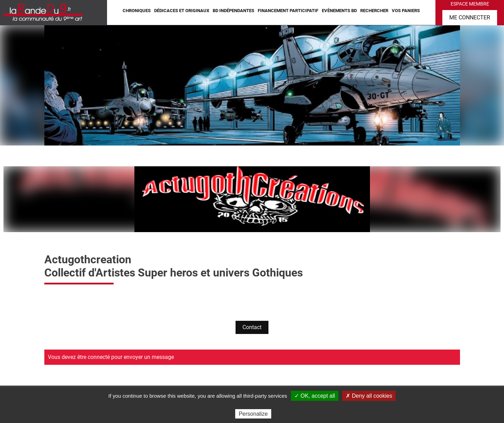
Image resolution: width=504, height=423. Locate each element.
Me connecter (470, 17)
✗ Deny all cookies (369, 396)
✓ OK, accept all (315, 396)
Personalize (253, 414)
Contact (252, 327)
